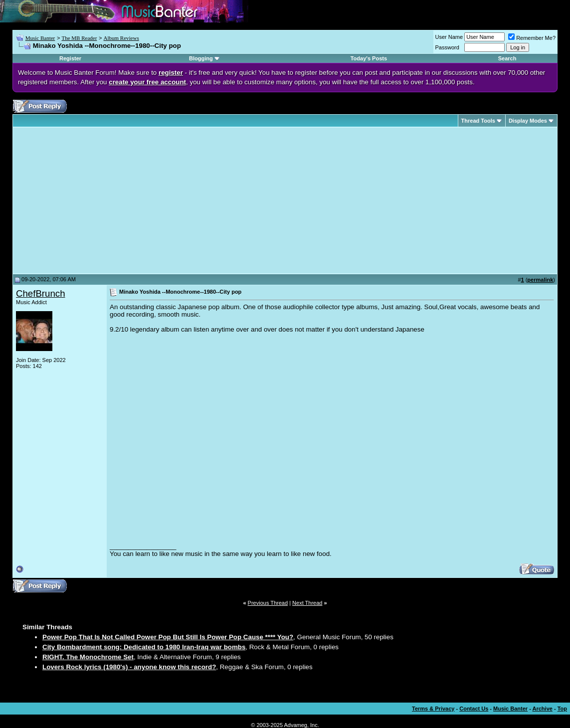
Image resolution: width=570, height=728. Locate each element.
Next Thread (307, 603)
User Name (449, 37)
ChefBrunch (41, 293)
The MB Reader (79, 38)
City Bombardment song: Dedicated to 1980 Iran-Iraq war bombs (144, 647)
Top (562, 709)
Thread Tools (478, 121)
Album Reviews (121, 38)
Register (70, 58)
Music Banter (40, 38)
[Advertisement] (100, 200)
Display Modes (528, 121)
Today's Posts (369, 58)
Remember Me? (532, 38)
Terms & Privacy (433, 709)
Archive (543, 709)
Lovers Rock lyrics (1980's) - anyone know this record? (129, 667)
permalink (540, 280)
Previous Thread (268, 603)
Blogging (201, 58)
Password (447, 47)
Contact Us (474, 709)
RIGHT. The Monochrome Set (88, 657)
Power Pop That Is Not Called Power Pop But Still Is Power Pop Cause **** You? (168, 637)
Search (507, 58)
